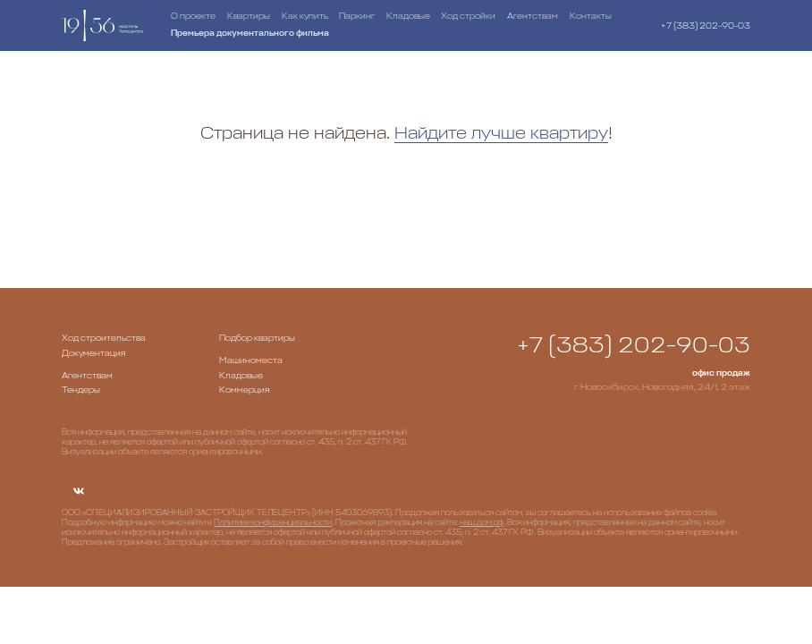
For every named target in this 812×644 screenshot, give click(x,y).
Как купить (305, 16)
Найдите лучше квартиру (501, 133)
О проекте (193, 16)
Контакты (591, 16)
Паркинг (357, 16)
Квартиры (249, 16)
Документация (94, 353)
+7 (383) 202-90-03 (706, 26)
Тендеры (81, 390)
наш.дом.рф (482, 523)
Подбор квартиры (257, 338)
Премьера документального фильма (250, 33)
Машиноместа (251, 360)
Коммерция (245, 390)
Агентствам (533, 16)
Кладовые (408, 16)
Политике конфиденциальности (273, 523)
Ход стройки (468, 16)
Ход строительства (104, 338)
